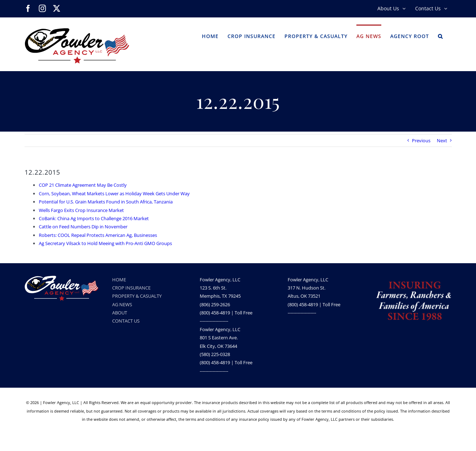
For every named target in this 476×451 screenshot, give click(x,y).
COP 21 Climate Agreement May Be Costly (83, 185)
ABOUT (120, 313)
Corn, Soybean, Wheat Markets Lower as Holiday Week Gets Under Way (114, 193)
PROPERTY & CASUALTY (137, 296)
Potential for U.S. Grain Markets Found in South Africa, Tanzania (106, 202)
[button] (440, 36)
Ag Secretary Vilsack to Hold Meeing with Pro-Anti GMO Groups (105, 243)
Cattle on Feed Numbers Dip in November (83, 227)
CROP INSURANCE (131, 288)
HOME (119, 280)
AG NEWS (122, 304)
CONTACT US (126, 321)
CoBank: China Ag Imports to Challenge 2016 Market (94, 218)
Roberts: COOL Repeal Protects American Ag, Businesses (98, 235)
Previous (421, 140)
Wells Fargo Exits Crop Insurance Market (81, 210)
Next (442, 140)
